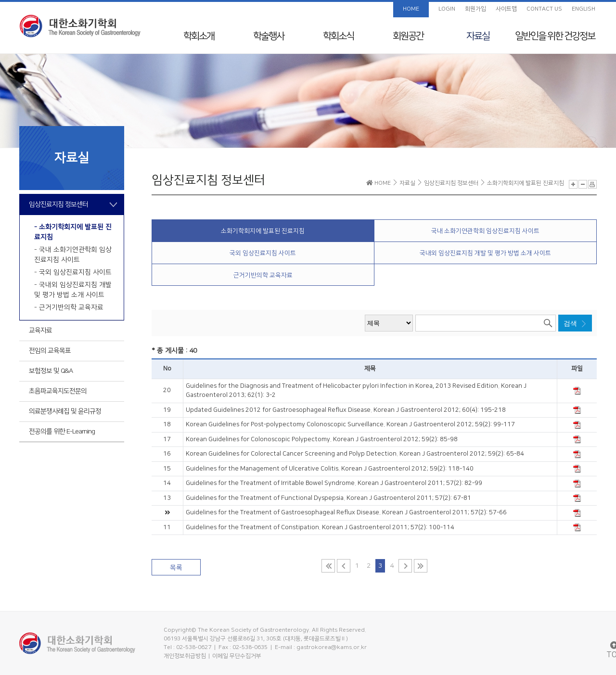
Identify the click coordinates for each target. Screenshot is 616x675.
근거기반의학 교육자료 (263, 275)
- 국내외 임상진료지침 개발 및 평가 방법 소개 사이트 (73, 290)
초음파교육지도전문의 (58, 391)
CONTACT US (544, 9)
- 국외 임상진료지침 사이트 (73, 272)
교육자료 (40, 331)
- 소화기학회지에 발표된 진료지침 (73, 232)
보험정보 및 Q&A (51, 371)
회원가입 (475, 9)
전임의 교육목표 (50, 351)
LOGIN (447, 9)
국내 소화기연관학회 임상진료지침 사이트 (485, 231)
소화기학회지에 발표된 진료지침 (263, 231)
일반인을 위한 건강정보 (555, 36)
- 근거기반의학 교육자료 (69, 307)
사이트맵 (506, 9)
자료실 (478, 36)
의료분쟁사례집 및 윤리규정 (65, 411)
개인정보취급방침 (185, 656)
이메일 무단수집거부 (237, 656)
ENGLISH (584, 9)
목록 (176, 568)
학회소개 (199, 36)
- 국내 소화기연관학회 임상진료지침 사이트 (73, 255)
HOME (411, 9)
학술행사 (269, 36)
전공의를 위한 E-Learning (62, 432)
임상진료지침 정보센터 (58, 204)
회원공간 (408, 36)
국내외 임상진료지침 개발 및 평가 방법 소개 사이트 (485, 253)
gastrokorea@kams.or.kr (332, 647)
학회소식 (338, 36)
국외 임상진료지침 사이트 (263, 253)
